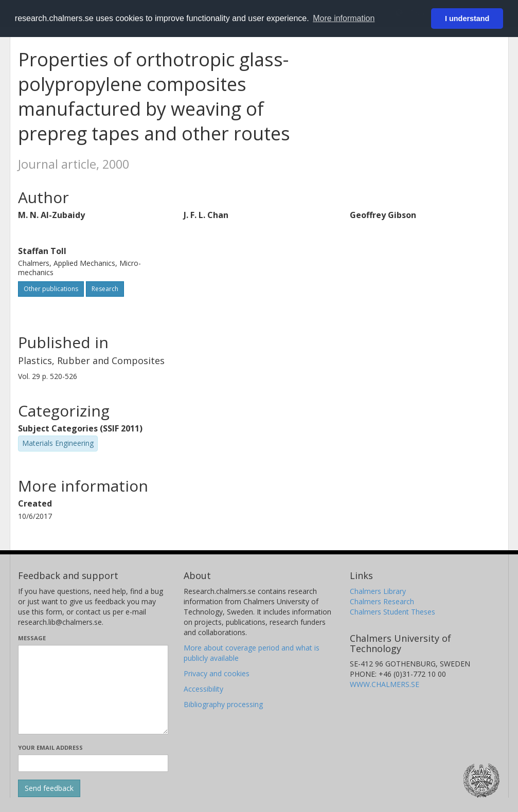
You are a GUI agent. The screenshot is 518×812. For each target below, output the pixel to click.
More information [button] (344, 18)
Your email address (50, 747)
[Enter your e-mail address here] (93, 763)
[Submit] (49, 788)
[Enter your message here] (93, 690)
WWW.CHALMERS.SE (385, 684)
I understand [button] (467, 19)
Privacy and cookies (217, 673)
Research (105, 289)
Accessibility (203, 689)
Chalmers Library (378, 591)
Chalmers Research (382, 601)
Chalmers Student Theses (392, 612)
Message (32, 638)
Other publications (51, 289)
